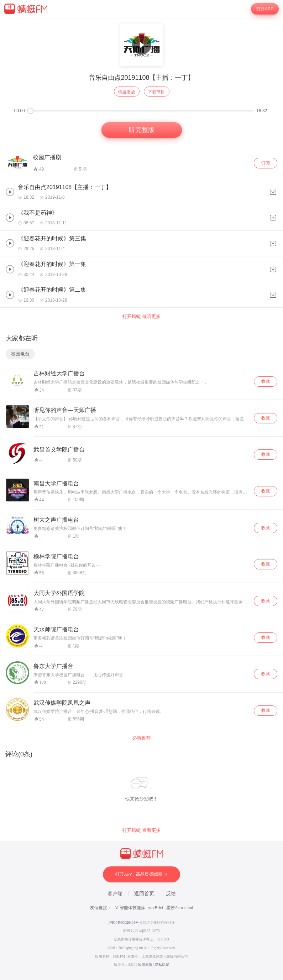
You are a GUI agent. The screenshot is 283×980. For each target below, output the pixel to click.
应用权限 (145, 965)
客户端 (115, 894)
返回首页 (144, 894)
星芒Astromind (180, 908)
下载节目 (157, 92)
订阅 (266, 163)
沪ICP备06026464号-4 (125, 922)
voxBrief (156, 908)
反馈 (171, 894)
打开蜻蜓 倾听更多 (142, 316)
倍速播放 (127, 92)
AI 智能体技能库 (130, 908)
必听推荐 (142, 738)
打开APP (265, 9)
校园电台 (20, 354)
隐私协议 (162, 965)
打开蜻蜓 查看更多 (142, 830)
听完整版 (141, 130)
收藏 (266, 381)
